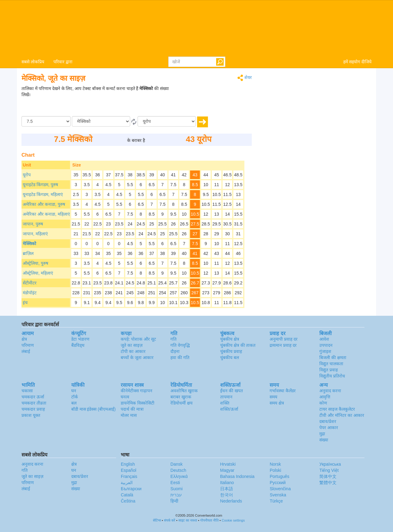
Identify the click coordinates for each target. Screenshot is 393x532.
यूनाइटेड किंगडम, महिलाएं (43, 194)
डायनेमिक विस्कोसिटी (138, 403)
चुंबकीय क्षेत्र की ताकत (238, 345)
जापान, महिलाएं (35, 234)
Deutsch (178, 470)
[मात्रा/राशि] (46, 121)
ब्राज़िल (28, 253)
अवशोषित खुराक (184, 391)
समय (273, 397)
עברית (176, 495)
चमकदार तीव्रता (34, 403)
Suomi (177, 489)
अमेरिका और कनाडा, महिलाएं (46, 214)
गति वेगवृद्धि (180, 345)
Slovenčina (280, 489)
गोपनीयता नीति (209, 520)
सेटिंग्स (157, 520)
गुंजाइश (325, 351)
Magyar (227, 470)
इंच (25, 303)
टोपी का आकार (133, 351)
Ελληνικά (179, 476)
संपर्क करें (170, 520)
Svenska (278, 495)
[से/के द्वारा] (101, 121)
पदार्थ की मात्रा (132, 409)
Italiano (227, 483)
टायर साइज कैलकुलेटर (337, 409)
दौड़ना (175, 351)
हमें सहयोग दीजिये (357, 62)
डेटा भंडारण (80, 339)
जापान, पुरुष (33, 224)
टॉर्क (75, 397)
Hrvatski (228, 464)
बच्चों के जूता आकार (137, 358)
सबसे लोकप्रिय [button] (33, 62)
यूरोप (27, 175)
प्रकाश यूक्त (31, 415)
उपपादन (326, 345)
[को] (167, 121)
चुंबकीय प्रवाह (231, 351)
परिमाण (28, 345)
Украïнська (330, 464)
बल (74, 403)
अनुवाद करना (330, 391)
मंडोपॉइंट (30, 293)
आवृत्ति (325, 397)
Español (128, 470)
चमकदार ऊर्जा (33, 397)
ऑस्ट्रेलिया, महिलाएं (38, 273)
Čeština (128, 501)
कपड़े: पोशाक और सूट (138, 339)
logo (196, 28)
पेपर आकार (329, 428)
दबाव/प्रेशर (328, 421)
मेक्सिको (29, 244)
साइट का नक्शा (188, 520)
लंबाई (26, 351)
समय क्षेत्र (277, 403)
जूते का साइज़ (132, 345)
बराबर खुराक (181, 397)
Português (279, 476)
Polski (275, 470)
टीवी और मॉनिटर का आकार (342, 415)
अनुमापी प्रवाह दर (284, 339)
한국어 (227, 495)
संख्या (324, 440)
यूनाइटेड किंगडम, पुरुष (40, 185)
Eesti (175, 483)
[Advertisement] (213, 101)
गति (173, 339)
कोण (323, 403)
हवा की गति (180, 358)
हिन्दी (174, 501)
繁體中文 (328, 483)
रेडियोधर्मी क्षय (181, 403)
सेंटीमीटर (30, 283)
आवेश (324, 339)
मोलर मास (129, 415)
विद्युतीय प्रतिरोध (332, 376)
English (128, 464)
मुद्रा (322, 434)
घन (74, 391)
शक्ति (225, 403)
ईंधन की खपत (232, 391)
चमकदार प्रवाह (33, 409)
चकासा (27, 391)
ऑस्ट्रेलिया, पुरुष (35, 263)
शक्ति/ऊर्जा (229, 409)
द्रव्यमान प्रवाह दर (283, 345)
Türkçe (276, 501)
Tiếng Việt (329, 470)
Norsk (275, 464)
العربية (127, 483)
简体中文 (328, 476)
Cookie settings (233, 520)
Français (129, 476)
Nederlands (231, 501)
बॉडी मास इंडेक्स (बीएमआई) (93, 409)
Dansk (177, 464)
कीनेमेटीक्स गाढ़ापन (136, 391)
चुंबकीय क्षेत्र (230, 339)
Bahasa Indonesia (237, 476)
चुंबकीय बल (230, 358)
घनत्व (125, 397)
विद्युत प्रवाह (329, 370)
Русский (278, 483)
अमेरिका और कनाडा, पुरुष (44, 204)
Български (131, 489)
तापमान (226, 397)
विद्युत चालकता (331, 364)
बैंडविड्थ (78, 345)
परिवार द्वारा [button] (63, 62)
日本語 (227, 489)
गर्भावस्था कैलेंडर (283, 391)
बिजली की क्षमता (333, 358)
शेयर (245, 78)
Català (127, 495)
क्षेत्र (24, 339)
